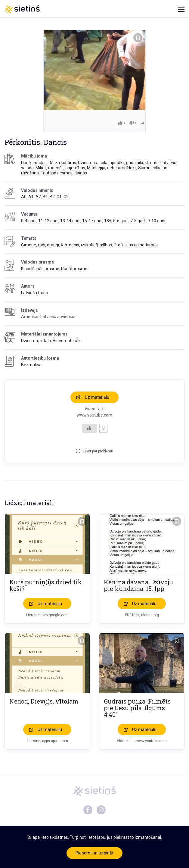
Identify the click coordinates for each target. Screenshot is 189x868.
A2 (38, 197)
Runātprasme (74, 269)
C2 (66, 197)
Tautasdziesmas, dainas (64, 173)
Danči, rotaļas (34, 163)
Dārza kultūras (62, 163)
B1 (45, 197)
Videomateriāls (67, 341)
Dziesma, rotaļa (36, 341)
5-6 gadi (121, 221)
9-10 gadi (156, 221)
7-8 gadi (138, 221)
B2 (52, 197)
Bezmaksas (32, 365)
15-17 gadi (92, 221)
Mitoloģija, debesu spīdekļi (112, 168)
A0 (24, 197)
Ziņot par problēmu (98, 451)
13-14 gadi (70, 221)
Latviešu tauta (35, 293)
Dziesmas (87, 163)
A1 (31, 197)
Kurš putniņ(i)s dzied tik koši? (46, 585)
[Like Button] (89, 428)
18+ (108, 221)
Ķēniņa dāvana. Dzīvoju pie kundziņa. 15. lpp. (138, 585)
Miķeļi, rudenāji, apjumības (60, 168)
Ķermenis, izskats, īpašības (86, 245)
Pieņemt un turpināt (94, 853)
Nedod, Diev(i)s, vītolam (44, 701)
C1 (59, 197)
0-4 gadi (29, 221)
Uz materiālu (97, 397)
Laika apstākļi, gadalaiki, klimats (129, 163)
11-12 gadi (48, 221)
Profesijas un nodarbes (136, 245)
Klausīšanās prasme (40, 269)
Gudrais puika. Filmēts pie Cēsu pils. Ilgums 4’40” (137, 708)
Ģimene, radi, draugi (40, 245)
